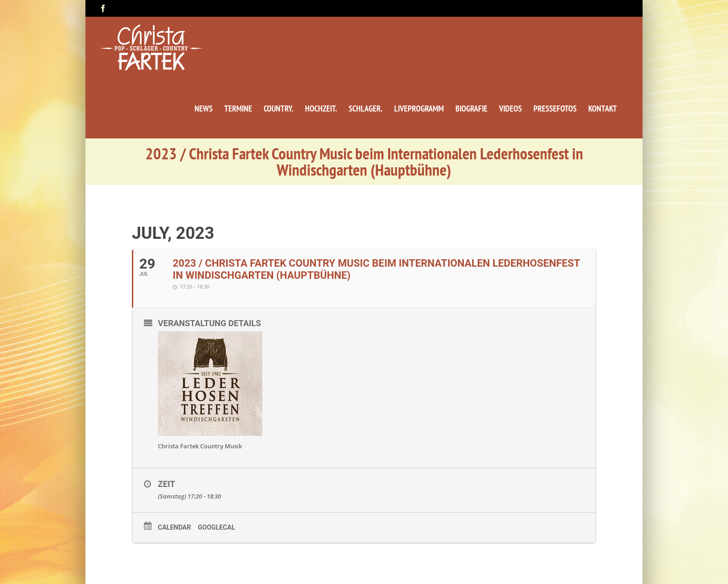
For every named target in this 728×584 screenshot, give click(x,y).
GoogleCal (216, 527)
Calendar (174, 527)
